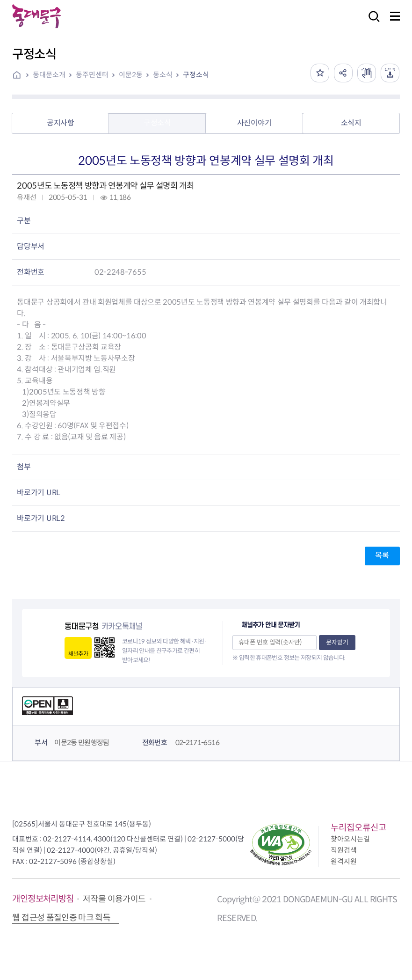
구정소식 (196, 75)
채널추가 (78, 654)
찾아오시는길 (350, 839)
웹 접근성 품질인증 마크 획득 (61, 918)
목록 (382, 555)
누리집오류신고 (358, 828)
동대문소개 (49, 75)
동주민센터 (92, 75)
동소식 (163, 75)
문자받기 (337, 642)
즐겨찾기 (320, 73)
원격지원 (344, 861)
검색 (371, 23)
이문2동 (131, 75)
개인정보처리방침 (43, 899)
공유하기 (343, 73)
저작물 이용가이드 (114, 899)
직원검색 (344, 850)
